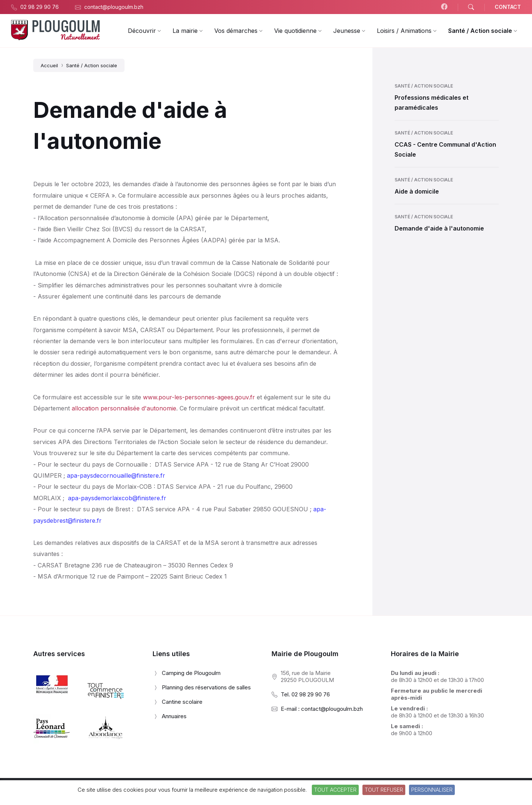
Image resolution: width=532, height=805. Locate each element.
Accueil (49, 65)
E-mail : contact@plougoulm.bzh (322, 709)
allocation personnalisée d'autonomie (124, 408)
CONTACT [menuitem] (508, 7)
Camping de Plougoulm (191, 673)
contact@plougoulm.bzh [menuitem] (114, 7)
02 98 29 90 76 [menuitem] (40, 7)
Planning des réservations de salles (206, 687)
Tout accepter (335, 790)
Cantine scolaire (182, 702)
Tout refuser (384, 790)
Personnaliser (432, 790)
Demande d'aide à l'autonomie (439, 228)
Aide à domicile (417, 191)
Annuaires (174, 716)
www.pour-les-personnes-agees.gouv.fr (199, 397)
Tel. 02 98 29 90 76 (305, 694)
